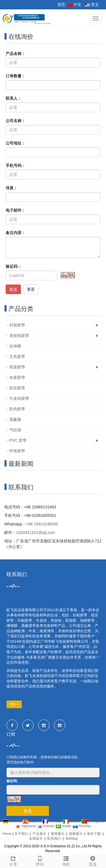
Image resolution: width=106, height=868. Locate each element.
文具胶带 (17, 356)
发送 (13, 289)
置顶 (93, 860)
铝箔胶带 (17, 388)
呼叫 (40, 860)
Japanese (26, 826)
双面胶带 (17, 367)
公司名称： (16, 121)
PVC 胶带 (18, 440)
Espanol (33, 821)
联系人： (14, 98)
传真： (12, 188)
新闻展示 (58, 834)
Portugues (92, 821)
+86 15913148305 (42, 524)
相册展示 (76, 834)
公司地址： (16, 143)
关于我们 (21, 834)
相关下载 (94, 834)
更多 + (14, 704)
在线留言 (36, 839)
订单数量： (16, 76)
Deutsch (13, 821)
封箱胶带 (17, 325)
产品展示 (39, 834)
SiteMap (72, 839)
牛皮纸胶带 (19, 398)
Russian (82, 826)
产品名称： (16, 54)
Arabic (64, 826)
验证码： (14, 266)
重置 (31, 289)
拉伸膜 (15, 346)
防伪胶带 (17, 409)
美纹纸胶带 (19, 336)
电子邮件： (16, 210)
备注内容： (16, 233)
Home (7, 834)
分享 (13, 860)
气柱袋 (15, 430)
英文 (92, 5)
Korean (46, 826)
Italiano (72, 821)
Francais (53, 821)
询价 (66, 860)
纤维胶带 (17, 451)
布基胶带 (17, 377)
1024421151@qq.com (36, 532)
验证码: (12, 781)
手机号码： (16, 165)
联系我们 (54, 839)
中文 (75, 5)
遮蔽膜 (15, 419)
